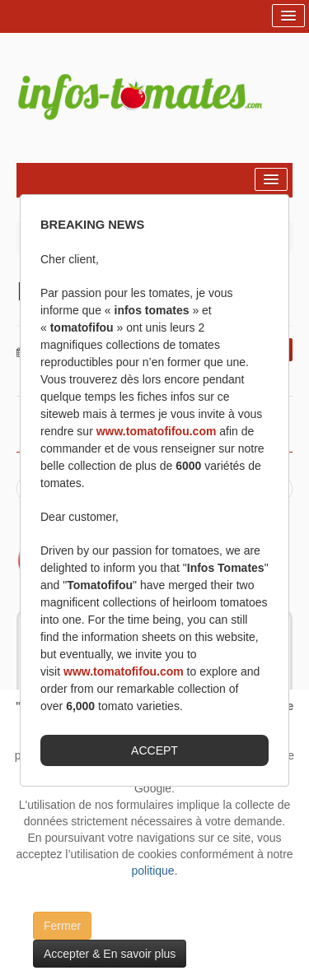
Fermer (62, 926)
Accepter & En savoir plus (110, 954)
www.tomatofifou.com (157, 431)
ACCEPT (154, 750)
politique (152, 871)
